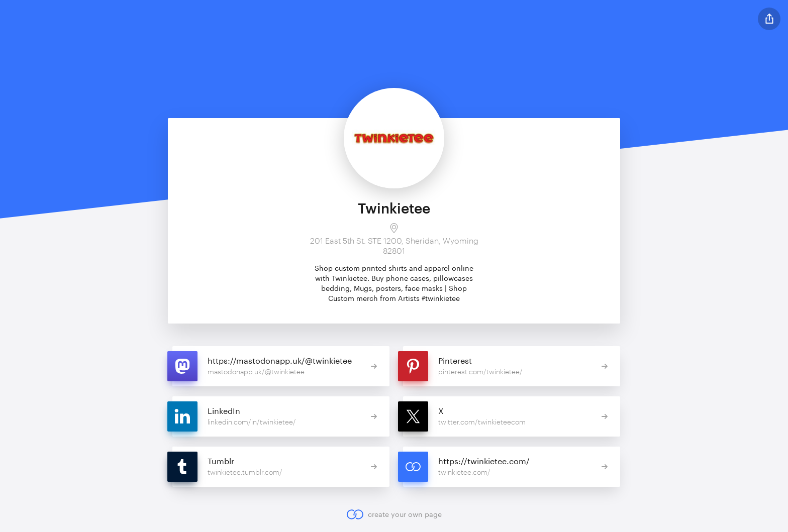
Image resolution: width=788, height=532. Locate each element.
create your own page (394, 514)
